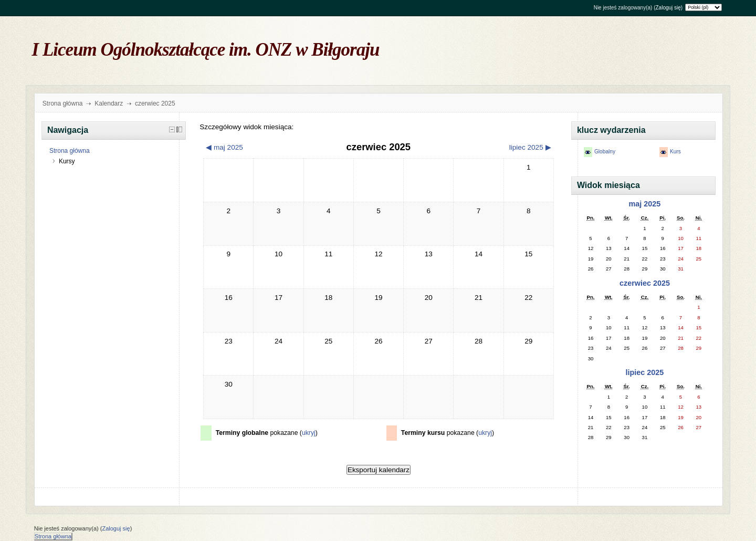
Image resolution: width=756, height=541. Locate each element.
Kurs (675, 152)
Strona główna (63, 103)
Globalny (605, 152)
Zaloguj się (668, 8)
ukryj (309, 433)
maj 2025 (645, 204)
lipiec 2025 (645, 372)
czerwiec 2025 (645, 283)
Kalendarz (109, 103)
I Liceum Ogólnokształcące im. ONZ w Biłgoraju (206, 50)
